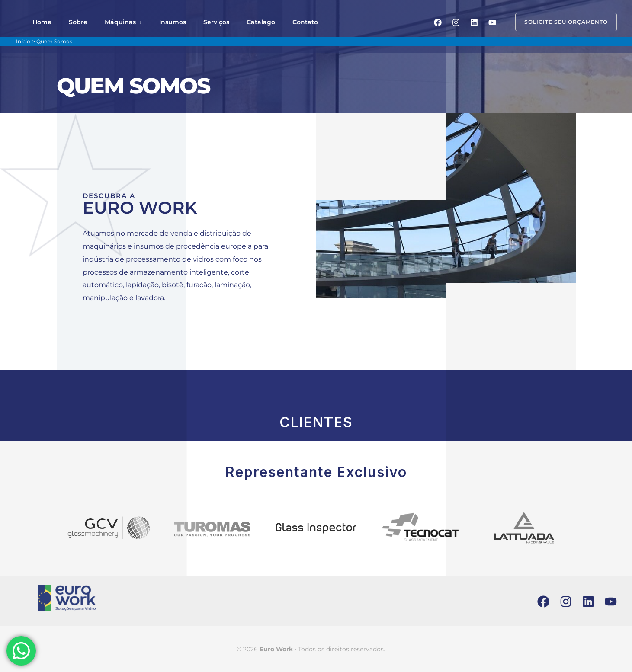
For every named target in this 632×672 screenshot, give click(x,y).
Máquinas (103, 22)
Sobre (68, 22)
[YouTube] (492, 22)
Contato (260, 22)
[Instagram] (456, 22)
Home (38, 22)
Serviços (185, 22)
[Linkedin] (474, 22)
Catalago (223, 22)
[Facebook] (438, 22)
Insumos (148, 22)
